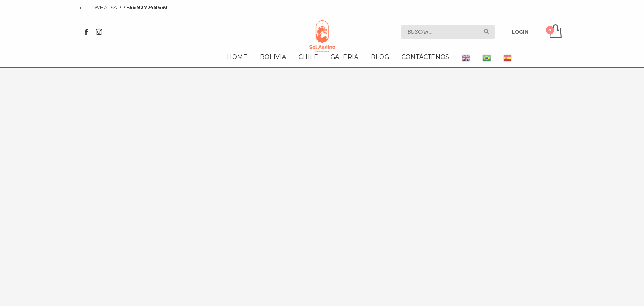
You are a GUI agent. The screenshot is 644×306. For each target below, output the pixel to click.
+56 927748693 (147, 7)
